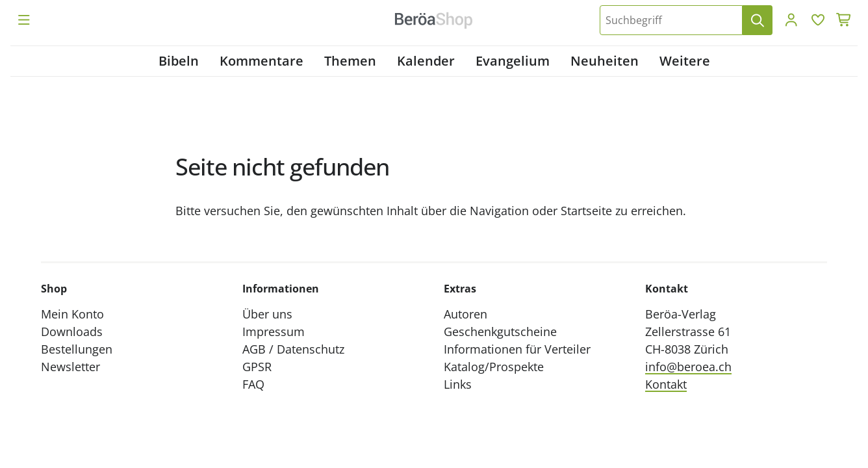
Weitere (685, 61)
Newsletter (70, 367)
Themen (350, 61)
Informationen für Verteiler (517, 349)
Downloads (72, 331)
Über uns (267, 314)
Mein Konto (72, 314)
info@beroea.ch (688, 367)
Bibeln (179, 61)
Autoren (466, 314)
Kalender (426, 61)
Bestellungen (77, 349)
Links (458, 384)
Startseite (586, 211)
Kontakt (666, 384)
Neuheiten (605, 61)
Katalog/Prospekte (494, 367)
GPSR (257, 367)
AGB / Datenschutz (293, 349)
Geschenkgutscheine (500, 331)
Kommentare (262, 61)
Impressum (274, 331)
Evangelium (513, 61)
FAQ (253, 384)
